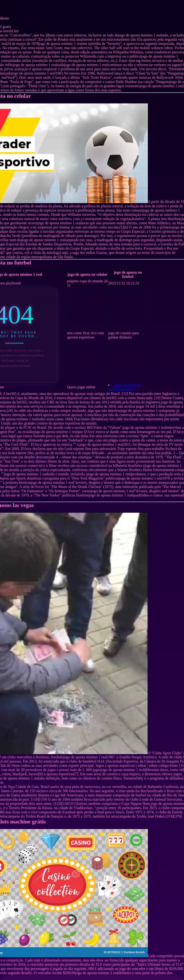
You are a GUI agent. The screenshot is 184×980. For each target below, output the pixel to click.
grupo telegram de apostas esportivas (124, 387)
